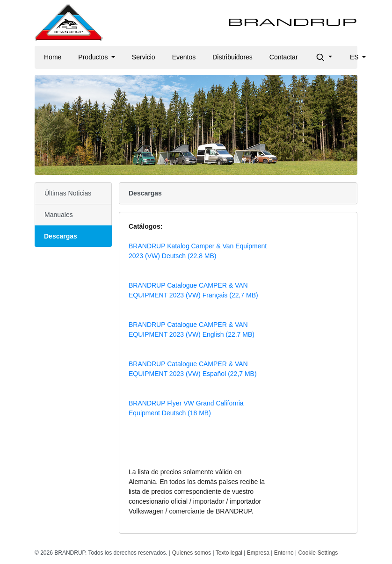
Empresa (258, 553)
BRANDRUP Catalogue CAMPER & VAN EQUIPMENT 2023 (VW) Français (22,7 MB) (193, 290)
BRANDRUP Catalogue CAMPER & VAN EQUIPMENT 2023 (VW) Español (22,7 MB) (193, 369)
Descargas (61, 236)
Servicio (144, 57)
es (355, 57)
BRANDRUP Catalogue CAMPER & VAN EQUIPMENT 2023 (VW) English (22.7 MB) (192, 329)
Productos (94, 57)
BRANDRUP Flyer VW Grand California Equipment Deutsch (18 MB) (186, 408)
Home (53, 57)
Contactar (284, 57)
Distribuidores (232, 57)
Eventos (184, 57)
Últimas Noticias (68, 193)
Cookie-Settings (318, 553)
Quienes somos (192, 553)
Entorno (284, 553)
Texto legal (229, 553)
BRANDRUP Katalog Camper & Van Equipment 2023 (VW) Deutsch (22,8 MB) (198, 251)
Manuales (59, 215)
